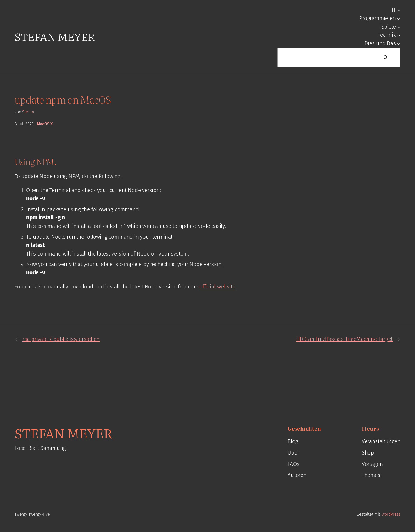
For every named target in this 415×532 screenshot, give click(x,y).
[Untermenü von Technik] (399, 35)
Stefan (28, 112)
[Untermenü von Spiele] (399, 27)
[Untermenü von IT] (399, 10)
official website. (218, 287)
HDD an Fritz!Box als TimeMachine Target (345, 339)
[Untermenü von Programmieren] (399, 18)
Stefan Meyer (55, 36)
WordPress (391, 514)
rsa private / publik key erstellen (61, 339)
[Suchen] (385, 57)
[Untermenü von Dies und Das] (399, 44)
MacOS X (45, 124)
